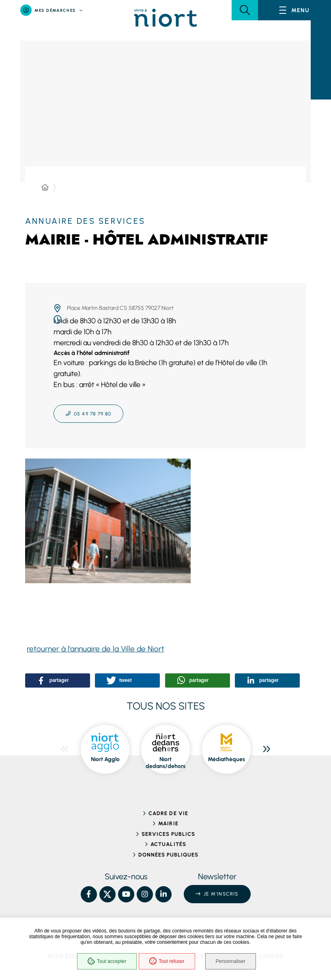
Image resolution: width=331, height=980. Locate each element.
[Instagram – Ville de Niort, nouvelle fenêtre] (145, 894)
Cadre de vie (168, 813)
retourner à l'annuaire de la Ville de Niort (96, 649)
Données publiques (169, 855)
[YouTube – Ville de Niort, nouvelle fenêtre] (126, 894)
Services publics (169, 834)
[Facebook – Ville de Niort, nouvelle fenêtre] (89, 894)
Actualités (168, 844)
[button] (245, 10)
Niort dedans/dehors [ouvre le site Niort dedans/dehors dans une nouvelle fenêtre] (165, 763)
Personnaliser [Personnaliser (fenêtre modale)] (231, 961)
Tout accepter (107, 961)
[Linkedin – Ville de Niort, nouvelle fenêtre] (163, 894)
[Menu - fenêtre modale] (294, 10)
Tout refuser (167, 961)
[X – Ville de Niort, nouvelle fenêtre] (107, 894)
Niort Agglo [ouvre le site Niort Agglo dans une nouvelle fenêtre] (105, 759)
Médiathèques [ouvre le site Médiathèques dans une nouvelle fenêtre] (226, 759)
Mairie (168, 823)
